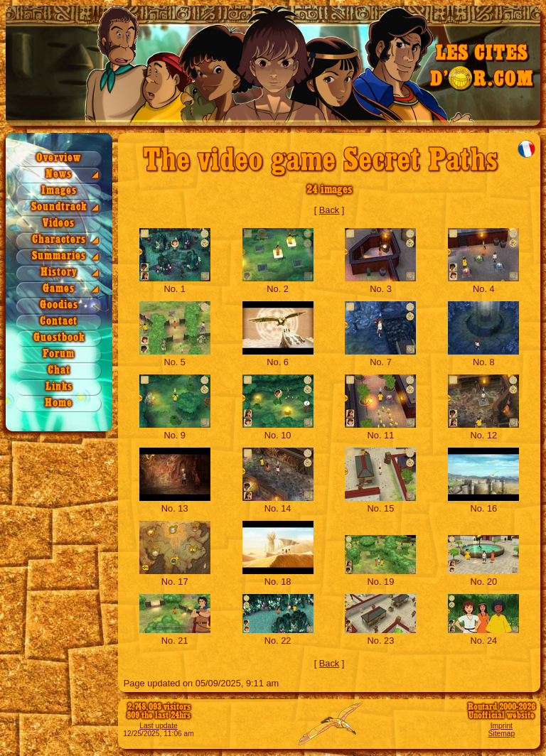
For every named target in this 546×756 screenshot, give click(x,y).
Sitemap (502, 734)
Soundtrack (59, 207)
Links (59, 387)
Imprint (502, 726)
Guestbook (59, 338)
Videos (59, 223)
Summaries (59, 256)
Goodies (59, 305)
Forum (59, 354)
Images (59, 191)
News (59, 174)
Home (59, 403)
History (59, 272)
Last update (159, 726)
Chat (59, 371)
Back (329, 210)
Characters (59, 240)
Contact (59, 322)
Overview (59, 158)
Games (59, 289)
